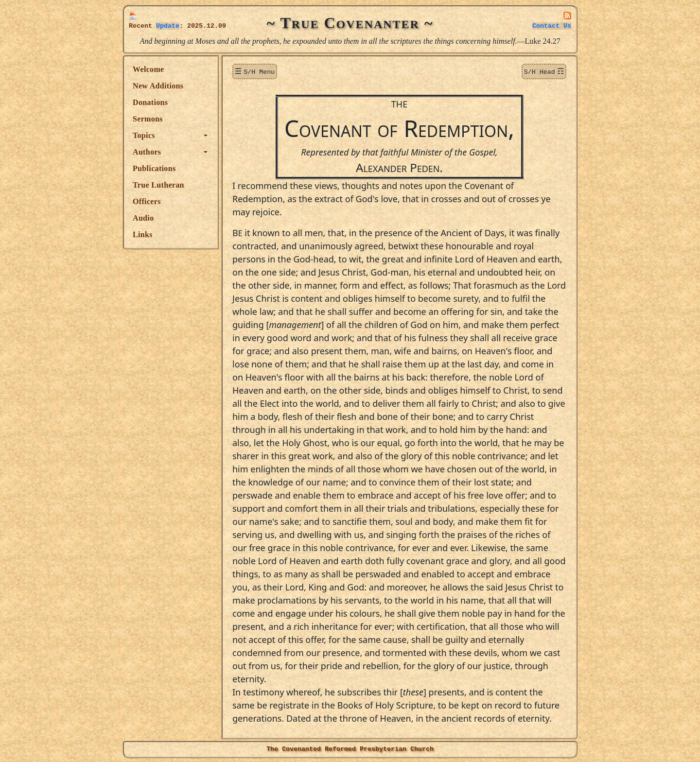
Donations (150, 102)
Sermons (148, 119)
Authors (147, 152)
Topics (144, 135)
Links (143, 234)
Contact (552, 26)
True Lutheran (158, 185)
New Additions (158, 86)
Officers (147, 201)
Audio (143, 218)
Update (168, 26)
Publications (154, 168)
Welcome (149, 69)
